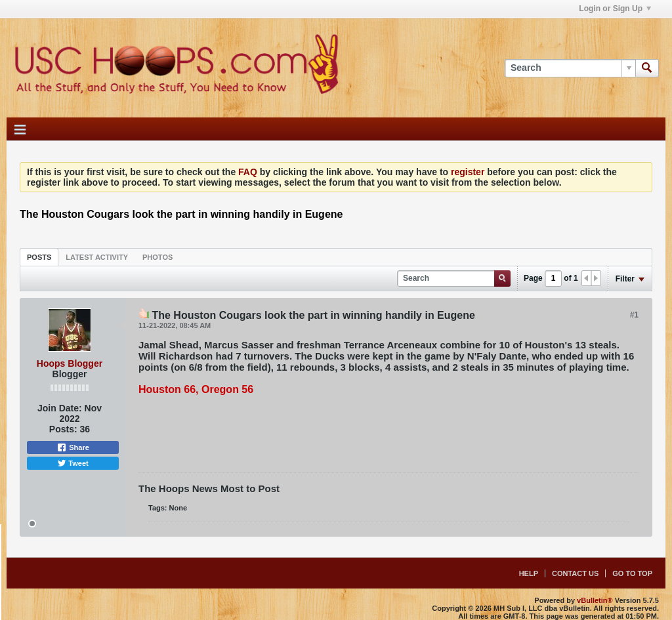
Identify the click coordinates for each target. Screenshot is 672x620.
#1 (634, 315)
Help (529, 573)
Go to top (632, 573)
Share (73, 447)
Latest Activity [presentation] (97, 257)
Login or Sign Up (615, 9)
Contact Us (575, 573)
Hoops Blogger (70, 363)
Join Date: (60, 408)
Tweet (73, 463)
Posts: (63, 429)
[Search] (570, 68)
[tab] (39, 257)
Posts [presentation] (39, 257)
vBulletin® (595, 600)
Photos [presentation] (157, 257)
